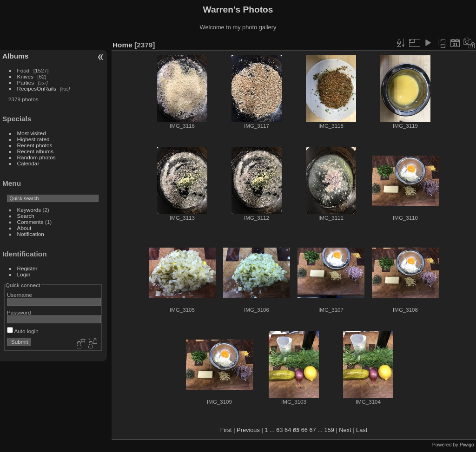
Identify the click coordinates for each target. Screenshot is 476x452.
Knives (25, 76)
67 (312, 430)
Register (27, 268)
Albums (15, 56)
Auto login (23, 331)
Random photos (36, 157)
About (24, 228)
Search (26, 216)
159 (329, 430)
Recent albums (35, 151)
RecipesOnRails (37, 88)
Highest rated (33, 139)
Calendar (28, 163)
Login (24, 274)
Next (345, 430)
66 (304, 430)
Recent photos (35, 145)
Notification (31, 234)
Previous (248, 430)
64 (288, 430)
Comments (30, 222)
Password (19, 312)
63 (279, 430)
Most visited (32, 133)
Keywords (29, 210)
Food (23, 70)
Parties (26, 82)
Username (20, 295)
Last (362, 430)
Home (122, 45)
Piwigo (467, 445)
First (226, 430)
